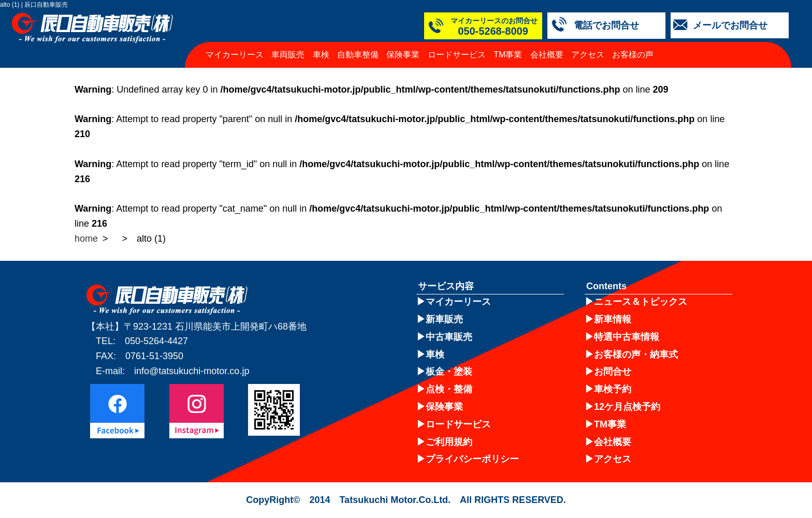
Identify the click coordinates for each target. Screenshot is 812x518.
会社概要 (547, 55)
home (86, 239)
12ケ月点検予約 (627, 407)
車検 (321, 55)
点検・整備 (449, 389)
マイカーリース (235, 55)
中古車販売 (449, 337)
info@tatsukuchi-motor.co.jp (192, 371)
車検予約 (613, 389)
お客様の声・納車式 (636, 354)
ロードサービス (457, 55)
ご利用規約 (449, 442)
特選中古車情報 (627, 337)
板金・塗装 (449, 372)
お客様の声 (633, 55)
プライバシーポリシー (472, 459)
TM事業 (508, 55)
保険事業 (403, 55)
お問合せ (613, 372)
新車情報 (613, 319)
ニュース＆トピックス (641, 302)
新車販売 (444, 319)
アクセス (588, 55)
